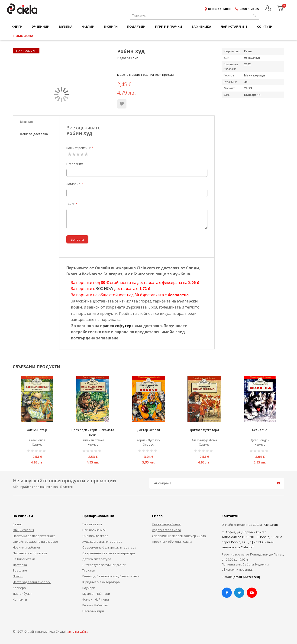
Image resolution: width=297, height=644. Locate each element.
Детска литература (97, 559)
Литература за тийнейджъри (104, 565)
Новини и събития (26, 547)
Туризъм (89, 570)
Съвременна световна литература (109, 553)
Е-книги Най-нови (95, 605)
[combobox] (195, 15)
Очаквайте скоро (95, 536)
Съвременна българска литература (109, 547)
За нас (18, 524)
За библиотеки (24, 559)
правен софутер (116, 326)
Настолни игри (93, 611)
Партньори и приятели (30, 553)
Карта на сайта (77, 631)
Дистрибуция (23, 594)
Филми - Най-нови (96, 599)
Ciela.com (271, 525)
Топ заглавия (92, 524)
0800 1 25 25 (249, 9)
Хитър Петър (37, 430)
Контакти (20, 599)
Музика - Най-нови (96, 594)
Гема (135, 58)
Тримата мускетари (204, 430)
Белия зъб (260, 430)
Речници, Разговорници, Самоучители (111, 576)
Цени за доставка (34, 134)
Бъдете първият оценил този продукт (146, 75)
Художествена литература (102, 542)
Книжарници (219, 9)
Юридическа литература (101, 582)
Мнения (26, 122)
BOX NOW (104, 289)
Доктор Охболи (148, 430)
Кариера (19, 588)
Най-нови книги (94, 530)
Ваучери (89, 588)
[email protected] (246, 577)
